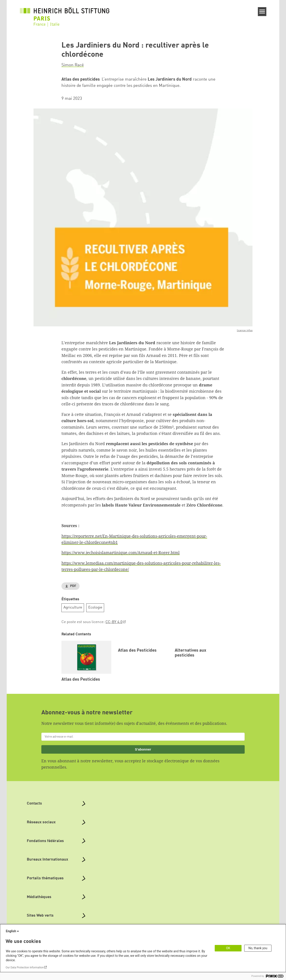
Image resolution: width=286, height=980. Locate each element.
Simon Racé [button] (73, 65)
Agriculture (73, 608)
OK (228, 948)
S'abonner (143, 754)
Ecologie (95, 608)
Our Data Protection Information (25, 967)
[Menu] (262, 12)
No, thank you (258, 948)
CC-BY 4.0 (114, 622)
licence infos (245, 330)
